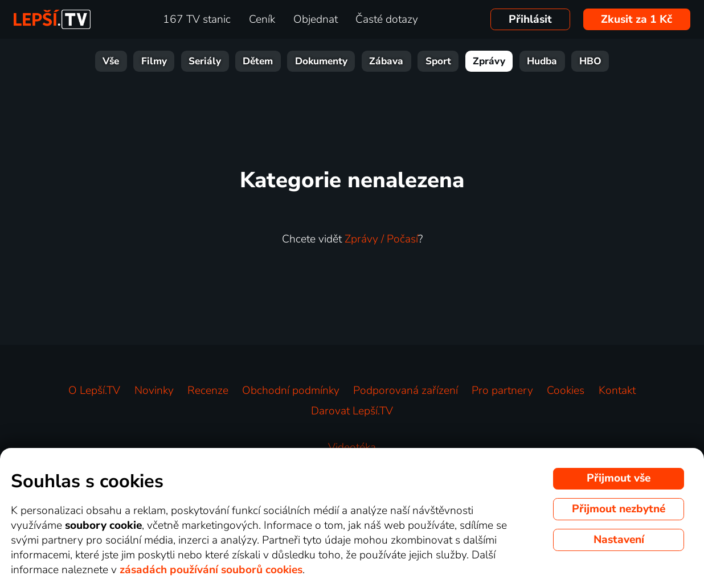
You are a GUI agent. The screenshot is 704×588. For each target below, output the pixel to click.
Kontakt (617, 390)
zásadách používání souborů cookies (211, 570)
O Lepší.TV (94, 390)
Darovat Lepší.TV (352, 411)
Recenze (208, 390)
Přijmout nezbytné (619, 509)
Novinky (154, 390)
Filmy (154, 61)
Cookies (566, 390)
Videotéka (352, 447)
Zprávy (489, 61)
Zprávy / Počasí (381, 239)
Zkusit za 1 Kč (637, 19)
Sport (438, 61)
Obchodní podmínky (291, 390)
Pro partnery (502, 390)
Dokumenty (321, 61)
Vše (111, 61)
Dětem (258, 61)
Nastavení (619, 540)
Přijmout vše (619, 478)
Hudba (542, 61)
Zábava (386, 61)
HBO (590, 61)
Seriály (205, 61)
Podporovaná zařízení (406, 390)
